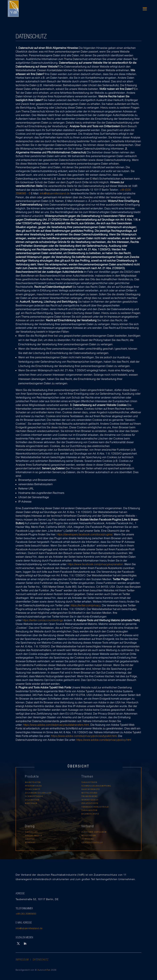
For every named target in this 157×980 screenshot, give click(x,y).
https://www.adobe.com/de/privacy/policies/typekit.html (84, 736)
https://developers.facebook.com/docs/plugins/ (85, 534)
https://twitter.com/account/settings (43, 620)
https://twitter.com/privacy (86, 605)
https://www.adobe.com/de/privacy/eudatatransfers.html (56, 725)
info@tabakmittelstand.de (55, 193)
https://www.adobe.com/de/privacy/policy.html (104, 740)
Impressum (23, 959)
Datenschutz (41, 959)
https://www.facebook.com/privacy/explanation (95, 564)
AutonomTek (44, 970)
